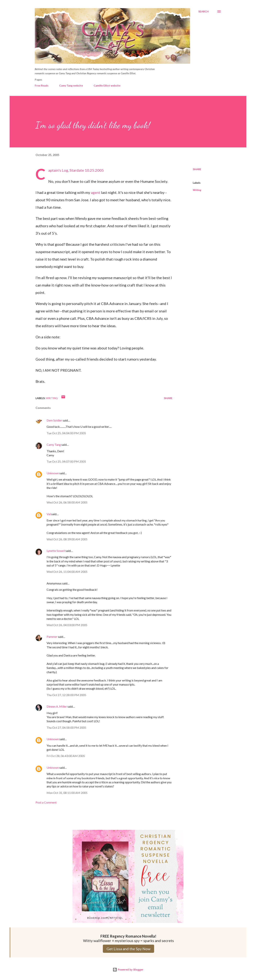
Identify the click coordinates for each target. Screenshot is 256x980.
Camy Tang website (71, 85)
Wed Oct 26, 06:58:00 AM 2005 (67, 502)
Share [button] (197, 169)
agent (96, 192)
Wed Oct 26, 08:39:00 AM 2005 (67, 539)
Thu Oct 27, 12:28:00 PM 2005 (66, 695)
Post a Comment (46, 802)
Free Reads (42, 85)
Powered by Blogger (128, 970)
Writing (197, 190)
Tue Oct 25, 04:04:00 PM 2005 (66, 433)
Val (49, 514)
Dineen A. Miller (57, 706)
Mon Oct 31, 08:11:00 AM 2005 (67, 793)
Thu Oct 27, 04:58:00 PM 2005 (66, 727)
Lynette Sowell (56, 551)
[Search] (203, 11)
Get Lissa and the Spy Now (128, 949)
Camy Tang (54, 445)
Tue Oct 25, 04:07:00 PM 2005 (66, 461)
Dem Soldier (54, 420)
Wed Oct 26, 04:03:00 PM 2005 (67, 625)
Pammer (52, 637)
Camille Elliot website (107, 85)
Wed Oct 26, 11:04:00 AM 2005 (67, 572)
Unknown (53, 473)
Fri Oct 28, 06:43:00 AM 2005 (66, 756)
